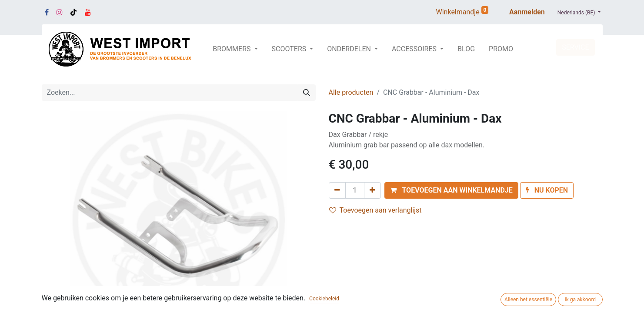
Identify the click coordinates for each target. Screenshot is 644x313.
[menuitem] (466, 49)
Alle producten (351, 92)
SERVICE (575, 47)
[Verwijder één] (337, 190)
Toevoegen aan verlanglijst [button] (375, 210)
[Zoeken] (307, 93)
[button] (451, 190)
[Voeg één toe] (372, 190)
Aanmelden (527, 12)
